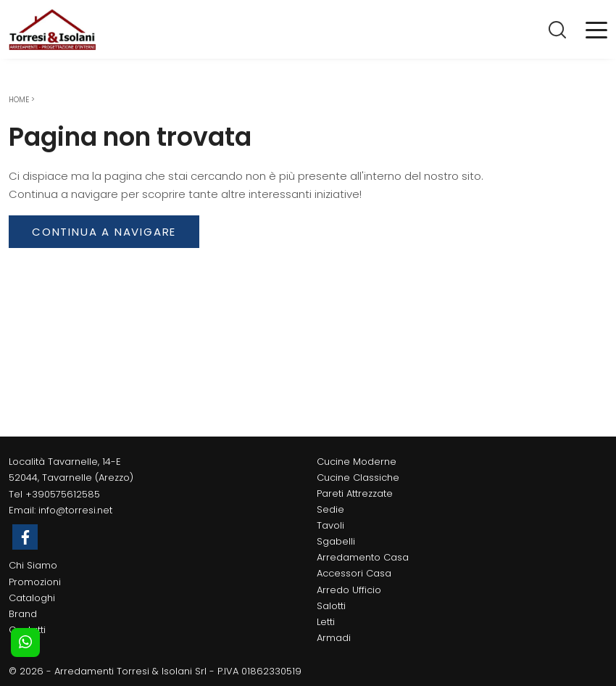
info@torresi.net (75, 510)
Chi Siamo (33, 565)
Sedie (330, 509)
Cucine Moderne (357, 462)
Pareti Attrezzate (355, 493)
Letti (326, 622)
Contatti (27, 630)
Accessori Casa (354, 573)
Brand (23, 614)
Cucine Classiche (358, 478)
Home (19, 100)
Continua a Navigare (104, 232)
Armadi (334, 638)
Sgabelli (336, 541)
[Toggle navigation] (596, 29)
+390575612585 (63, 494)
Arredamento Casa (363, 557)
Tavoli (330, 525)
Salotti (331, 606)
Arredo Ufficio (349, 590)
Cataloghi (32, 598)
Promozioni (35, 582)
